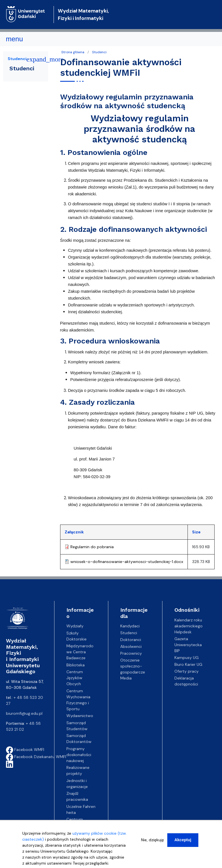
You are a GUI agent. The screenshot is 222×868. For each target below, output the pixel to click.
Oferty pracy (187, 671)
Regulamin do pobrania (92, 547)
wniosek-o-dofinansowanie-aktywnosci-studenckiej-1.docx (127, 562)
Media (126, 678)
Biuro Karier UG (188, 664)
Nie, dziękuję (152, 840)
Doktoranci (131, 640)
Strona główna (73, 52)
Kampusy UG (187, 658)
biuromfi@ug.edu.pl (24, 713)
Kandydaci (130, 626)
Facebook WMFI (25, 750)
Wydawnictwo (80, 716)
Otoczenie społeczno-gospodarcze (133, 666)
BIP (177, 651)
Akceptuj (183, 840)
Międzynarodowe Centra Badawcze (80, 652)
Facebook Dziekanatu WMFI (36, 757)
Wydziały (75, 626)
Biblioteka (76, 665)
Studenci (99, 52)
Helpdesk (183, 632)
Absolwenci (131, 646)
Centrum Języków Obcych (75, 678)
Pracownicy (131, 653)
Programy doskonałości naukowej (79, 755)
